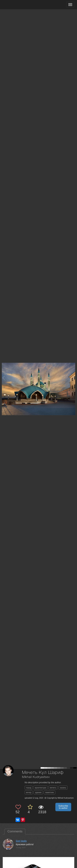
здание (38, 792)
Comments (15, 831)
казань (63, 788)
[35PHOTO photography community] (17, 5)
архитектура (41, 788)
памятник (50, 792)
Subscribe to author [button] (63, 807)
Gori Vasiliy (21, 841)
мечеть (53, 788)
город (29, 788)
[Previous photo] (3, 378)
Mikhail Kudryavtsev (36, 777)
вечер (29, 792)
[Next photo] (73, 378)
